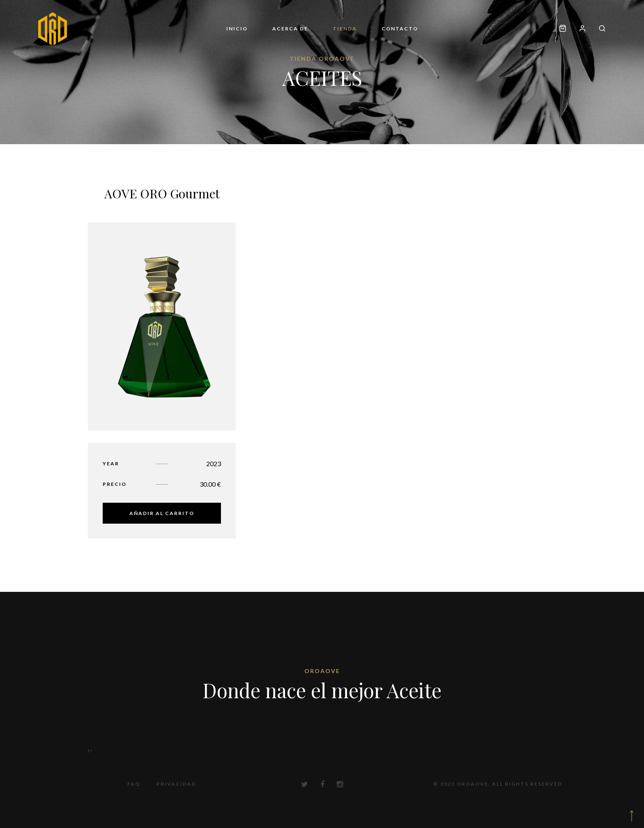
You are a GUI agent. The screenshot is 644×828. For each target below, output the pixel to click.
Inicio (237, 29)
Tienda (345, 29)
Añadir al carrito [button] (162, 513)
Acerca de (290, 29)
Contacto (400, 29)
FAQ (134, 784)
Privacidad (176, 784)
